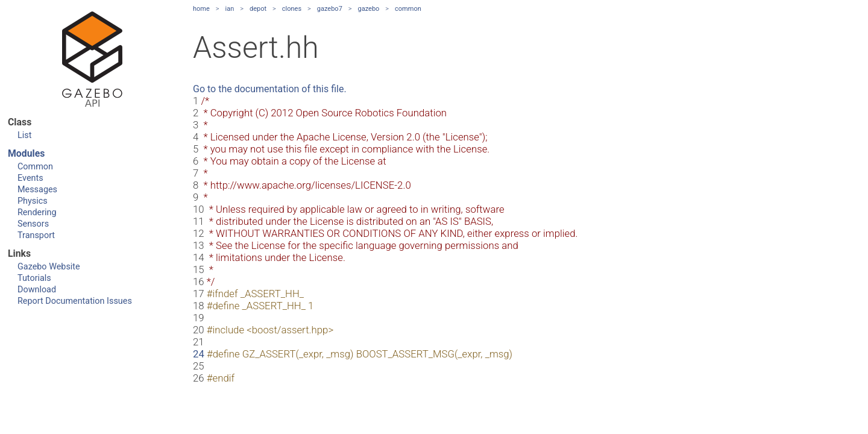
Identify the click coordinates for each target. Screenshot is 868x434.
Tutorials (34, 278)
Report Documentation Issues (75, 301)
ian (230, 9)
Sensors (33, 224)
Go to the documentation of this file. (270, 89)
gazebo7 (330, 9)
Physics (33, 201)
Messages (37, 190)
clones (292, 9)
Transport (36, 235)
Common (35, 167)
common (408, 9)
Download (37, 290)
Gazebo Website (49, 267)
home (201, 9)
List (24, 135)
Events (30, 178)
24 (199, 354)
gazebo (369, 9)
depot (258, 9)
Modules (26, 153)
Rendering (37, 212)
